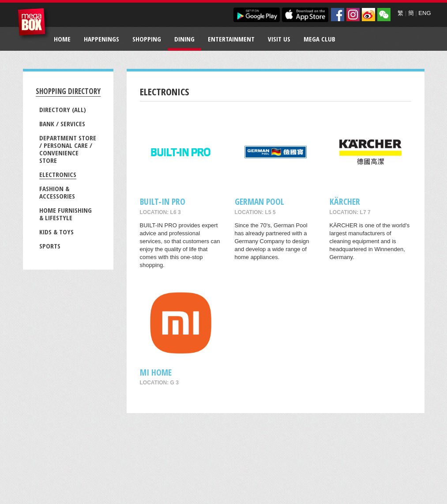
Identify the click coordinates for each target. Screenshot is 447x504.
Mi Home (156, 372)
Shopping (147, 39)
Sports (50, 246)
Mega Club (319, 39)
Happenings (101, 39)
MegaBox (34, 24)
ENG (424, 13)
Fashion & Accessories (57, 192)
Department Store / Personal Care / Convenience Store (68, 149)
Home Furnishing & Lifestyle (66, 214)
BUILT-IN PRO (163, 201)
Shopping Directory (68, 91)
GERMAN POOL (259, 201)
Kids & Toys (56, 232)
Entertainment (231, 39)
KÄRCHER (345, 201)
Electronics (58, 174)
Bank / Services (62, 124)
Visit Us (279, 39)
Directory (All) (63, 109)
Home (62, 39)
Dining (184, 39)
